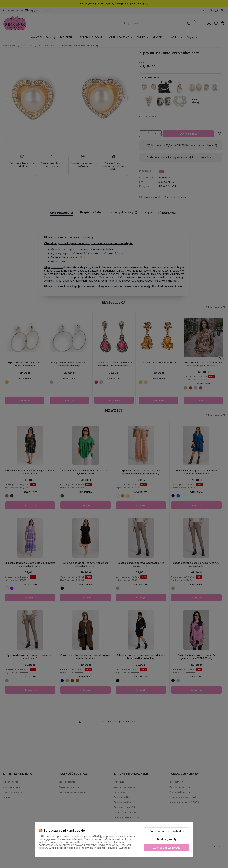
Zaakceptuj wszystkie (167, 848)
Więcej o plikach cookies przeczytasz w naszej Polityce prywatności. (90, 848)
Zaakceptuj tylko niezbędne (167, 831)
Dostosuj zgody (167, 839)
